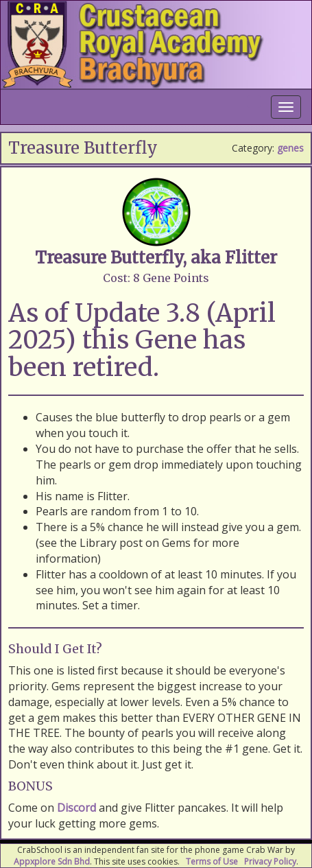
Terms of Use (212, 861)
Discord (76, 808)
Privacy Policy (270, 861)
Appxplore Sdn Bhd (52, 861)
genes (290, 148)
